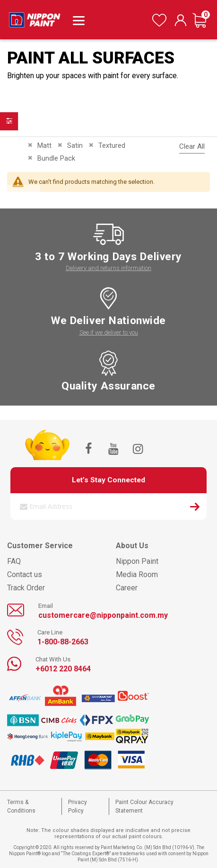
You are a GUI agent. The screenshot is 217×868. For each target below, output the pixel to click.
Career (127, 588)
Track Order (26, 588)
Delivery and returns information (108, 268)
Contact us (25, 574)
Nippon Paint (137, 561)
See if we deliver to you (109, 332)
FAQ (14, 561)
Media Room (137, 574)
